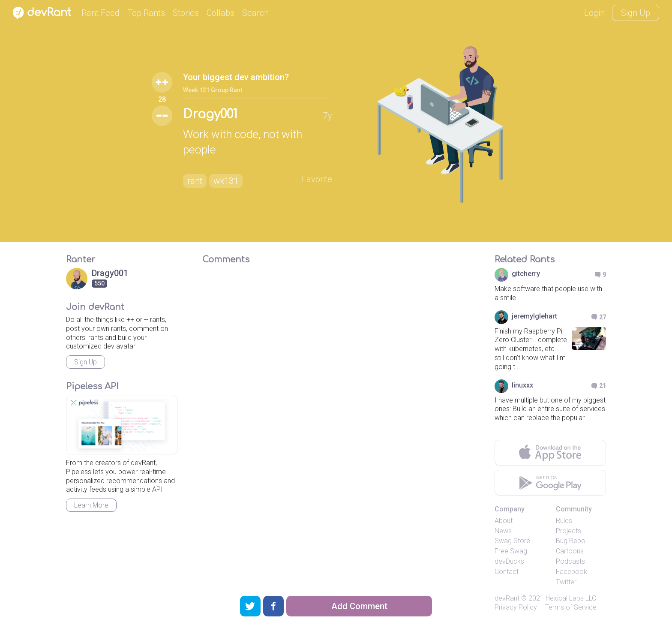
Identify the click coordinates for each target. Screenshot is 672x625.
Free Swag (511, 551)
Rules (564, 521)
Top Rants (146, 13)
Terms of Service (571, 607)
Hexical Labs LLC (571, 598)
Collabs (220, 13)
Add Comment (359, 606)
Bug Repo (571, 541)
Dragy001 (210, 114)
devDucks (509, 561)
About (504, 521)
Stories (186, 13)
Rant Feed (100, 13)
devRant (507, 598)
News (503, 531)
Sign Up (636, 13)
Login (594, 13)
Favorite (317, 179)
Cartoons (570, 551)
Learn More (91, 505)
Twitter (566, 582)
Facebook (571, 572)
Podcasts (570, 561)
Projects (568, 531)
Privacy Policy (516, 607)
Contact (507, 572)
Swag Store (512, 541)
